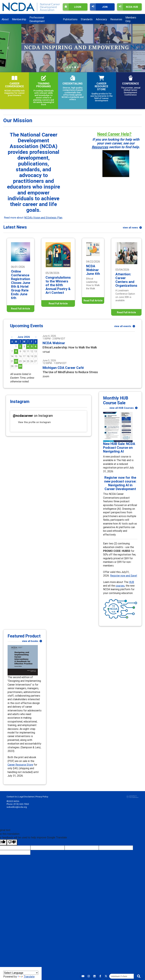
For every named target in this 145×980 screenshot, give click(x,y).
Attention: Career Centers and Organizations (126, 280)
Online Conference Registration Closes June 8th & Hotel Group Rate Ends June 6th (21, 285)
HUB (131, 582)
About (5, 19)
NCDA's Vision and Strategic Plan (43, 218)
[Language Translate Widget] (21, 973)
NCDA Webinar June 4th (93, 270)
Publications (70, 19)
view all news (132, 228)
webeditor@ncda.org (17, 807)
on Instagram (33, 416)
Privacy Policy (42, 797)
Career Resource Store (20, 765)
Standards (87, 19)
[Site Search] (121, 976)
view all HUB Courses (123, 408)
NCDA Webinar (54, 343)
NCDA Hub (127, 7)
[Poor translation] (12, 842)
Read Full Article (21, 309)
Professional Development (37, 19)
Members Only (131, 19)
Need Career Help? (114, 134)
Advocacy (101, 19)
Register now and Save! (124, 576)
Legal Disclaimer (26, 797)
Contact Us (12, 797)
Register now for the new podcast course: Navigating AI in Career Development (120, 483)
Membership (19, 19)
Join (99, 7)
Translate (26, 977)
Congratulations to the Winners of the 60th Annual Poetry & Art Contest (58, 285)
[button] (8, 48)
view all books (32, 641)
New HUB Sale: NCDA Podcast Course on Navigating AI (119, 448)
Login (72, 7)
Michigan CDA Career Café (63, 368)
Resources (116, 19)
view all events (125, 326)
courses (120, 586)
